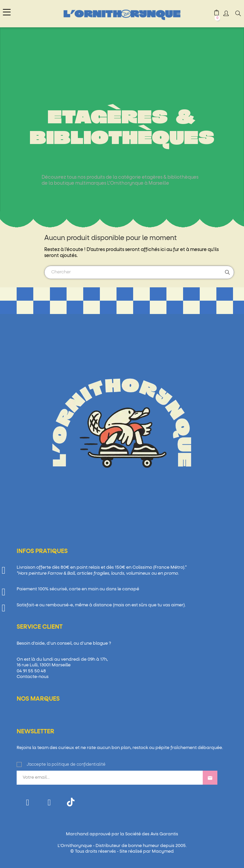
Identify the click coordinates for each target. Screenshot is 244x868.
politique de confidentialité (79, 765)
